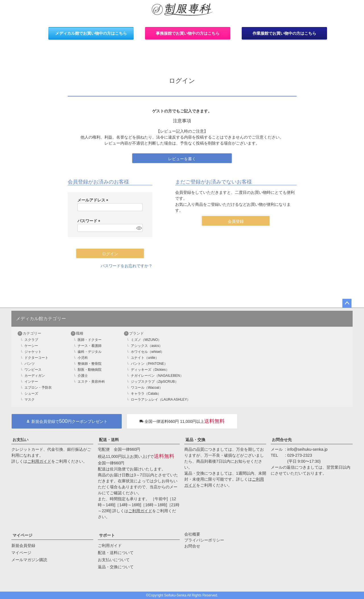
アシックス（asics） (147, 346)
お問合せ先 (282, 440)
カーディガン (35, 376)
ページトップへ (347, 303)
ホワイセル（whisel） (147, 352)
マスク (30, 400)
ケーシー (31, 346)
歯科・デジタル (90, 352)
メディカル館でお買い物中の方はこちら (91, 33)
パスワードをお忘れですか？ (127, 266)
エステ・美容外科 (91, 382)
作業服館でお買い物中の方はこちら (284, 33)
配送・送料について (116, 553)
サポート (107, 535)
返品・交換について (116, 567)
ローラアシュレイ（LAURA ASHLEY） (161, 400)
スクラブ (31, 340)
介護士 (83, 376)
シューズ (31, 394)
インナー (31, 382)
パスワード (90, 221)
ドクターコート (36, 358)
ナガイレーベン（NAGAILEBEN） (157, 376)
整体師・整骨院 (90, 364)
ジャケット (33, 352)
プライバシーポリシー (204, 540)
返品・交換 (195, 440)
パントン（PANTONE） (149, 364)
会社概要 (192, 534)
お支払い (20, 440)
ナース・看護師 (90, 346)
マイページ (22, 535)
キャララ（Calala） (146, 394)
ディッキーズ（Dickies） (150, 370)
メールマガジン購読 (29, 560)
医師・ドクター (90, 340)
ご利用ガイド (39, 461)
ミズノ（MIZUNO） (146, 340)
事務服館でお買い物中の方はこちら (188, 33)
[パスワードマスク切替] (138, 228)
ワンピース (33, 370)
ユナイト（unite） (145, 358)
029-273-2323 (300, 455)
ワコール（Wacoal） (147, 388)
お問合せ (192, 546)
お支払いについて (114, 560)
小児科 (83, 358)
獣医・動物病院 (90, 370)
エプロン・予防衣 (38, 388)
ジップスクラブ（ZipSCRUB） (155, 382)
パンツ (30, 364)
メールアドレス (94, 200)
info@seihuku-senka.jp (307, 449)
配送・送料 (109, 440)
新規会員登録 (23, 546)
